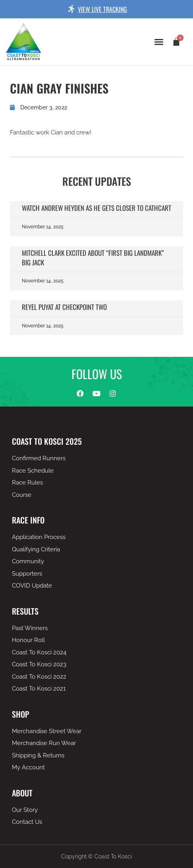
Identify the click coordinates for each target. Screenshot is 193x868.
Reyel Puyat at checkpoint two (64, 307)
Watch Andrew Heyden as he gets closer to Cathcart (96, 208)
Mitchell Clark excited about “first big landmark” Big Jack (93, 258)
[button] (159, 42)
